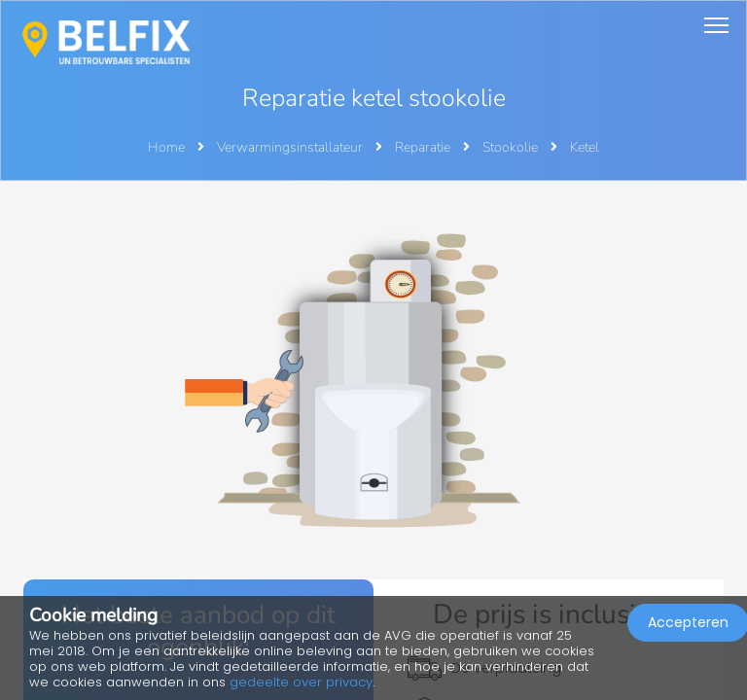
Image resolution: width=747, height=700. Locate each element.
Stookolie (512, 147)
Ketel (585, 147)
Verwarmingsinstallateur (291, 147)
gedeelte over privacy (301, 682)
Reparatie (424, 147)
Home (166, 147)
